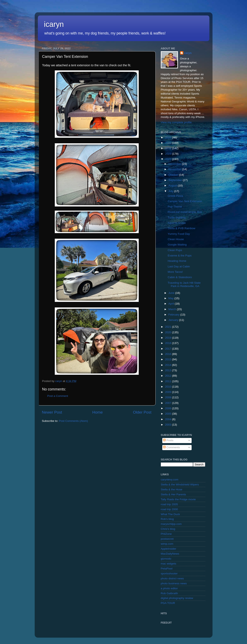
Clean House (176, 239)
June (172, 293)
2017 (168, 349)
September (176, 180)
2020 (168, 332)
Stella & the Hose (172, 489)
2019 (168, 338)
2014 (168, 365)
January (174, 320)
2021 (168, 327)
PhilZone (166, 534)
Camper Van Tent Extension (185, 201)
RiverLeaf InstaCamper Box (185, 212)
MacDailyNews (170, 554)
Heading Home (177, 261)
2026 (168, 137)
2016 (168, 354)
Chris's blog (168, 529)
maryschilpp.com (171, 524)
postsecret (167, 539)
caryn (188, 53)
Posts (168, 440)
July (171, 191)
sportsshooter (169, 573)
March (173, 309)
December (175, 164)
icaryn (54, 24)
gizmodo (166, 559)
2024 (168, 148)
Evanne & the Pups (180, 256)
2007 (168, 403)
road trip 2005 (169, 504)
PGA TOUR (168, 603)
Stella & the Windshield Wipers (180, 484)
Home (98, 412)
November (175, 169)
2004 (168, 419)
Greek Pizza (175, 196)
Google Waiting (177, 245)
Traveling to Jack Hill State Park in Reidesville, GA (184, 284)
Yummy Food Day (179, 234)
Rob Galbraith (169, 593)
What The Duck (170, 514)
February (174, 315)
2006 (168, 408)
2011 (168, 381)
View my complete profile (176, 122)
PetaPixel (167, 569)
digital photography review (177, 598)
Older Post (142, 412)
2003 (168, 425)
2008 (168, 397)
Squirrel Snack (177, 223)
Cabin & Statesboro (180, 277)
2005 (168, 414)
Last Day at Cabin (179, 266)
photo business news (174, 583)
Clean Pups (175, 250)
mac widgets (169, 564)
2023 (168, 154)
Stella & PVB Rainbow (181, 228)
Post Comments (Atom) (73, 421)
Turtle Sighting (177, 218)
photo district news (172, 578)
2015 (168, 359)
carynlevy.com (170, 480)
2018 (168, 343)
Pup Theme (175, 207)
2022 (168, 159)
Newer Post (52, 412)
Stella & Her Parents (173, 494)
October (174, 175)
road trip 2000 (169, 509)
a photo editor (169, 588)
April (172, 304)
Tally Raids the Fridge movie (178, 499)
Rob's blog (167, 519)
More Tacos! (175, 272)
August (173, 186)
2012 (168, 376)
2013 (168, 370)
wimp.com (167, 544)
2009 (168, 392)
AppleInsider (169, 549)
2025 (168, 143)
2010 (168, 387)
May (171, 298)
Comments (171, 447)
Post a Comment (58, 396)
